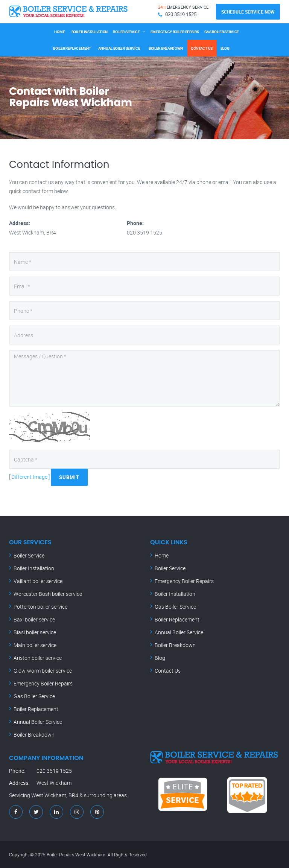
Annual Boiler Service (119, 48)
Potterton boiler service (40, 607)
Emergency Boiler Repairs (175, 32)
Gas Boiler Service (222, 32)
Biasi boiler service (35, 632)
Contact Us (202, 48)
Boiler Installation (90, 32)
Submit (69, 477)
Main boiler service (35, 645)
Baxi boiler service (34, 619)
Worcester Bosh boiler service (48, 594)
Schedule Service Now (248, 12)
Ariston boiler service (38, 658)
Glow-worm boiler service (43, 671)
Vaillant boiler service (38, 581)
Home (60, 32)
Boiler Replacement (72, 48)
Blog (225, 48)
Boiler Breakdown (166, 48)
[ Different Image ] (29, 477)
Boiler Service (126, 32)
